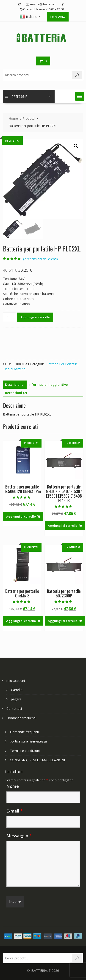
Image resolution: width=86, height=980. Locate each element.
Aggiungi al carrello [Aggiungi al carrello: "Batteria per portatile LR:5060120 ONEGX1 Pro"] (21, 516)
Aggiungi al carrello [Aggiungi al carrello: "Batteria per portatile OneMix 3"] (21, 621)
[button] (80, 96)
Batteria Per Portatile (62, 364)
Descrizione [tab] (14, 385)
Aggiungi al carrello (35, 317)
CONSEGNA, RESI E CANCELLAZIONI (37, 760)
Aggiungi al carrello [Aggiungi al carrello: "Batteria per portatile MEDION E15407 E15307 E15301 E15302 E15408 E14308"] (63, 526)
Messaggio (19, 836)
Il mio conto (58, 16)
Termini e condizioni (25, 751)
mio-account (16, 681)
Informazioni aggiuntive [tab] (48, 385)
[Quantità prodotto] (10, 317)
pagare (16, 699)
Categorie (16, 96)
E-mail (15, 811)
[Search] (77, 75)
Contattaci (14, 709)
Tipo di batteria (14, 369)
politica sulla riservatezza (28, 741)
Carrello (17, 690)
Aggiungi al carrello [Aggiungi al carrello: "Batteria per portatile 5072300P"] (63, 621)
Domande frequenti (21, 718)
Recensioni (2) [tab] (16, 393)
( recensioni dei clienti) (40, 259)
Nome (13, 786)
